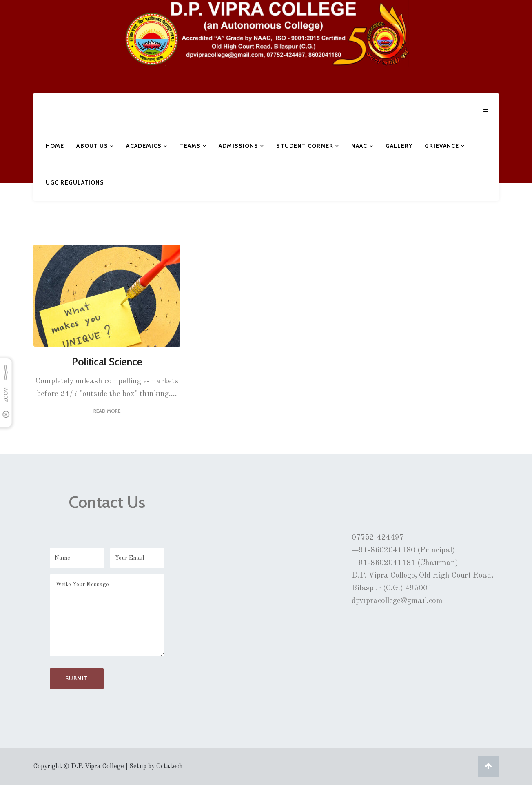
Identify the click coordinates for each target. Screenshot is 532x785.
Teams (193, 146)
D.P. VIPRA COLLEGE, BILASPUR (67, 47)
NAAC (362, 146)
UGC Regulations (75, 182)
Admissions (241, 146)
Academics (147, 146)
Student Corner (308, 146)
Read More (107, 411)
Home (55, 146)
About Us (95, 146)
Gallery (399, 146)
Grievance (445, 146)
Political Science (107, 362)
